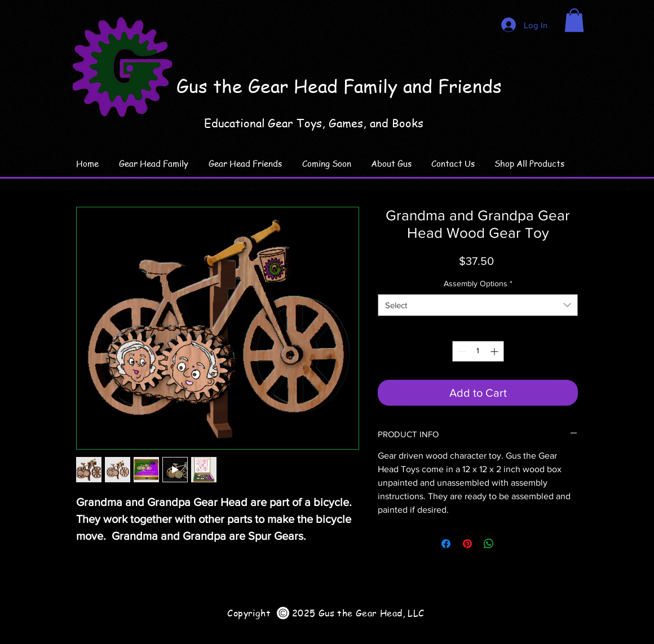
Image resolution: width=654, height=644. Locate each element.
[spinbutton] (478, 351)
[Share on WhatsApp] (489, 544)
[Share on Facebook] (446, 544)
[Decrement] (461, 351)
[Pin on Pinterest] (467, 544)
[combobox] (478, 305)
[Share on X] (510, 544)
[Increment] (495, 351)
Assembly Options (478, 283)
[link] (574, 20)
